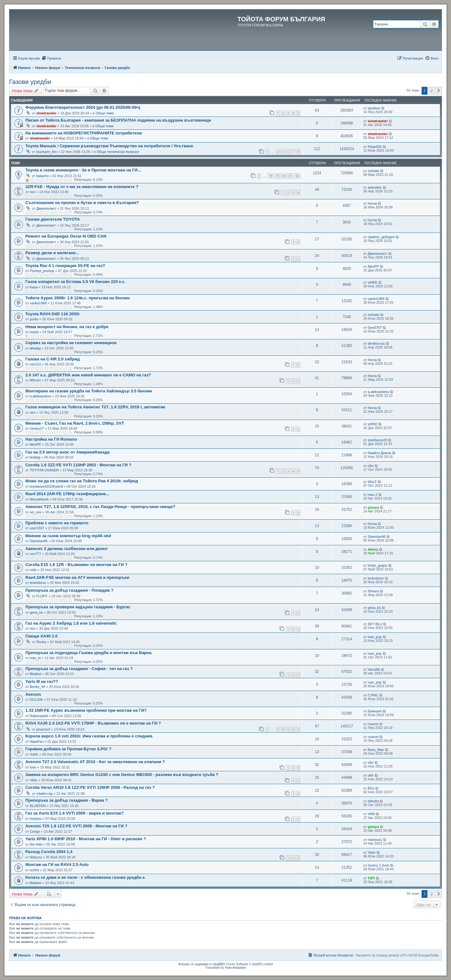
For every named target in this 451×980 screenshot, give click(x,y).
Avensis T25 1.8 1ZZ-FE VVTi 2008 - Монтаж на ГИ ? (76, 826)
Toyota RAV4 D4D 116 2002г (53, 314)
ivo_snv (36, 512)
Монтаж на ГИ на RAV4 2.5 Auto (57, 865)
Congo (35, 831)
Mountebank (39, 499)
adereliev (375, 187)
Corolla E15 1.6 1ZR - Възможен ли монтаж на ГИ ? (76, 565)
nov (33, 192)
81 (291, 176)
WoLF (372, 482)
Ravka (41, 642)
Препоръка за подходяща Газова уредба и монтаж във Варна (88, 653)
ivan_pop (375, 637)
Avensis (33, 694)
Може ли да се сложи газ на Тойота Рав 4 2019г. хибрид (82, 481)
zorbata (373, 171)
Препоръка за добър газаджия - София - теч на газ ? (79, 669)
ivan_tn (35, 658)
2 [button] (432, 91)
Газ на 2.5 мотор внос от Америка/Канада (67, 452)
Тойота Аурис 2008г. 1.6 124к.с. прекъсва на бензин (78, 298)
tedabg (35, 457)
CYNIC (373, 695)
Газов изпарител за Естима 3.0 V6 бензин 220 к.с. (75, 282)
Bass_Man (376, 750)
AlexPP (373, 266)
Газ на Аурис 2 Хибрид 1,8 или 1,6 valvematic (71, 623)
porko (34, 319)
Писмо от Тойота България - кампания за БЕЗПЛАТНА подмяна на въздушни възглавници (118, 120)
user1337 (37, 528)
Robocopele (39, 716)
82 (298, 176)
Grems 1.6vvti (378, 865)
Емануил (375, 711)
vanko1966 (38, 303)
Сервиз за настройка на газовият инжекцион (71, 343)
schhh (34, 870)
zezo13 (35, 364)
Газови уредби (30, 82)
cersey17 (37, 428)
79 (277, 176)
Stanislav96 (39, 541)
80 (284, 176)
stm (33, 412)
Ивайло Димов (379, 453)
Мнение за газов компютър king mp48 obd (68, 536)
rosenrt (373, 724)
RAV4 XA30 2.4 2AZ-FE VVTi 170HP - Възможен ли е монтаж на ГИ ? (93, 723)
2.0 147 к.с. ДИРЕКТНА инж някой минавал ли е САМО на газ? (88, 375)
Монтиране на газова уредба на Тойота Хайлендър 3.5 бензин (89, 391)
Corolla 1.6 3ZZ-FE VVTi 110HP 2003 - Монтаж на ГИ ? (78, 465)
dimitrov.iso (376, 343)
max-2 (373, 495)
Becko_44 (37, 687)
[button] (439, 91)
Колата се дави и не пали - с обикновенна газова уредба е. (86, 877)
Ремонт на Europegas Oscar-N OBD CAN (66, 236)
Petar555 (375, 147)
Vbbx (34, 780)
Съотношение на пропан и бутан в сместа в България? (82, 203)
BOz (371, 788)
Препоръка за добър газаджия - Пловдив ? (69, 590)
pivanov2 (43, 729)
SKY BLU (375, 624)
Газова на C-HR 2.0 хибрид (53, 359)
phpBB (218, 964)
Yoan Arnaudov (235, 968)
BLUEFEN (38, 806)
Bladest (36, 674)
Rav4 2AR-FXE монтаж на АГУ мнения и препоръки (77, 577)
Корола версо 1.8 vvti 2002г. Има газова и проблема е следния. (89, 736)
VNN (371, 814)
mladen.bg (44, 794)
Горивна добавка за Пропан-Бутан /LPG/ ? (68, 749)
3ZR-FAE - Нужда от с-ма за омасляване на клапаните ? (82, 187)
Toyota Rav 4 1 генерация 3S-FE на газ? (65, 266)
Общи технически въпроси (118, 152)
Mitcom (35, 380)
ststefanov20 (377, 440)
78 (271, 176)
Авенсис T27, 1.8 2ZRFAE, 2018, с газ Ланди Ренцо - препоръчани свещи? (100, 507)
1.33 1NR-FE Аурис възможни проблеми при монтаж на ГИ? (86, 710)
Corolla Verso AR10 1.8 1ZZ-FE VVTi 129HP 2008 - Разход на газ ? (90, 787)
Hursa (372, 203)
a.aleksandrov (41, 396)
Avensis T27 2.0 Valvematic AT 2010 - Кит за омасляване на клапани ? (95, 762)
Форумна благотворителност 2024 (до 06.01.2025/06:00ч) (83, 107)
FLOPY (42, 596)
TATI (371, 878)
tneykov (36, 819)
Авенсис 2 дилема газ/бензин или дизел (66, 549)
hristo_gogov (378, 565)
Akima (373, 549)
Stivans (373, 591)
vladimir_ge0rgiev (381, 237)
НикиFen (37, 742)
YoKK (34, 754)
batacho (42, 176)
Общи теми (105, 113)
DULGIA (36, 700)
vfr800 (373, 282)
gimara (373, 507)
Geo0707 (375, 328)
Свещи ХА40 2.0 (41, 636)
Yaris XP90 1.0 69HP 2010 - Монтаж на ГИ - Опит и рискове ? (86, 839)
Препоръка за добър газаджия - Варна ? (67, 800)
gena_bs (36, 612)
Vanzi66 (374, 669)
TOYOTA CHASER (44, 470)
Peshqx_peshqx (42, 271)
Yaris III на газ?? (42, 681)
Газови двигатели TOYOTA (53, 219)
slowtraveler (46, 113)
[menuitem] (51, 58)
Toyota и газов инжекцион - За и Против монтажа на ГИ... (83, 170)
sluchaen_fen (47, 152)
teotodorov (38, 583)
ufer (371, 466)
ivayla (34, 332)
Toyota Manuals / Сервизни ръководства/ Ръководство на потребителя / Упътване (109, 146)
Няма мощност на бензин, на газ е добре (67, 327)
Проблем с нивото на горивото (57, 523)
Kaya (34, 287)
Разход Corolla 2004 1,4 (49, 852)
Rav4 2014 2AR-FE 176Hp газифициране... (67, 494)
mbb (33, 570)
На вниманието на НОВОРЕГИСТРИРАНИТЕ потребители (84, 133)
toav (33, 767)
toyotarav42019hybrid (46, 486)
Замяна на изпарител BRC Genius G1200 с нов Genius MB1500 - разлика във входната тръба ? (122, 775)
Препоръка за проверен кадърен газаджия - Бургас (78, 607)
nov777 (35, 554)
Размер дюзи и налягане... (52, 253)
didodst (373, 801)
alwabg (35, 348)
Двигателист (46, 208)
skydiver (374, 108)
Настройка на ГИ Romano (51, 439)
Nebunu (36, 857)
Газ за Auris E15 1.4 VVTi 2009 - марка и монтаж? (75, 813)
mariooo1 (375, 840)
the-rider (36, 844)
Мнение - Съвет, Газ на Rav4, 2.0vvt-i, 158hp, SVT (75, 423)
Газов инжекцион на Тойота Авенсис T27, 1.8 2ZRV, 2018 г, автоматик (95, 407)
